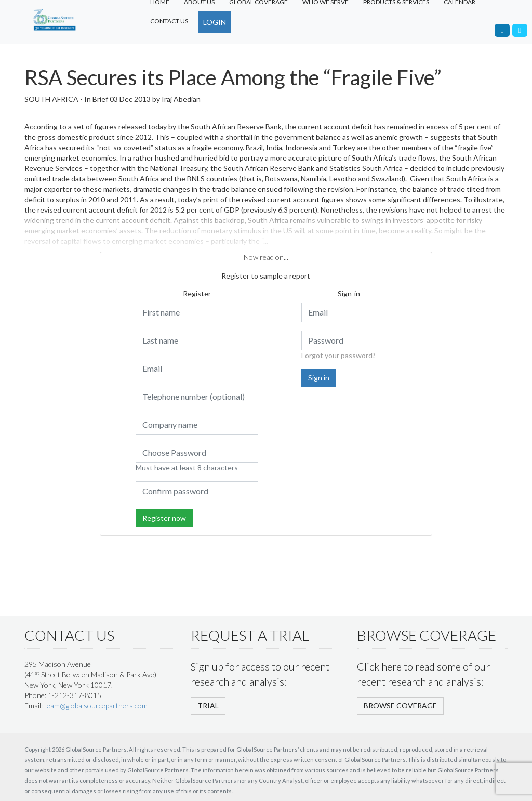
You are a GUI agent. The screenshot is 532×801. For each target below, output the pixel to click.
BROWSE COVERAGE (400, 706)
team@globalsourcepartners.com (96, 706)
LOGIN (215, 22)
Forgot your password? (338, 355)
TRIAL (208, 706)
